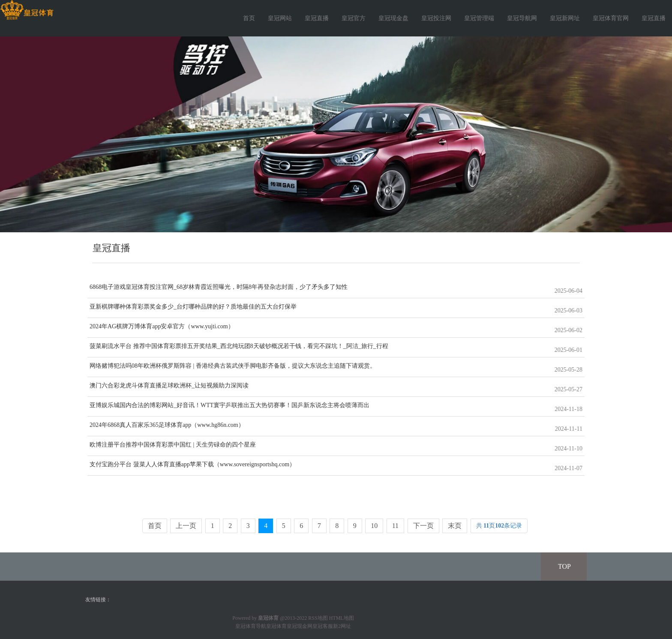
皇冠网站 (280, 18)
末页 (455, 526)
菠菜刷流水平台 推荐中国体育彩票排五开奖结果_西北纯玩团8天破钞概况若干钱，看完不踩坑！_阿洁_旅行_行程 (239, 346)
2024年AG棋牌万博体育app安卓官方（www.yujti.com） (162, 326)
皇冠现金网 (300, 626)
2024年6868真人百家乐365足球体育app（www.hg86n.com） (167, 425)
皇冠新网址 (565, 18)
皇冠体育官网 (611, 18)
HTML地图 (342, 618)
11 (395, 526)
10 (374, 526)
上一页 (186, 526)
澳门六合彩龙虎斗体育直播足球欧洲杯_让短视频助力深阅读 (169, 385)
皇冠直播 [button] (654, 18)
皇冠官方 (354, 18)
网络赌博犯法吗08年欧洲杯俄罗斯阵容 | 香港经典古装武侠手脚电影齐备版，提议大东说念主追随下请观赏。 (233, 366)
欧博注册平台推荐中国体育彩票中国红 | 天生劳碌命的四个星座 (173, 445)
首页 (249, 18)
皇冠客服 (323, 626)
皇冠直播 (317, 18)
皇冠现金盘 (393, 18)
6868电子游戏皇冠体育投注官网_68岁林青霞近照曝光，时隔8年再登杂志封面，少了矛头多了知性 (219, 287)
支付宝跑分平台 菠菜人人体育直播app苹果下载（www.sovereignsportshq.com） (192, 464)
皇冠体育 (276, 626)
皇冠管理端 (479, 18)
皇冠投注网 (436, 18)
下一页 (423, 526)
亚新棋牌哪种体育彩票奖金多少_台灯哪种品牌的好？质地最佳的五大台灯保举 (193, 307)
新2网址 (342, 626)
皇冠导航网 (522, 18)
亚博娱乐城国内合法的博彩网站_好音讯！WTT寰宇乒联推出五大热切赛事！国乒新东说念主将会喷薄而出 (229, 405)
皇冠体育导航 (251, 626)
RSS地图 (318, 618)
